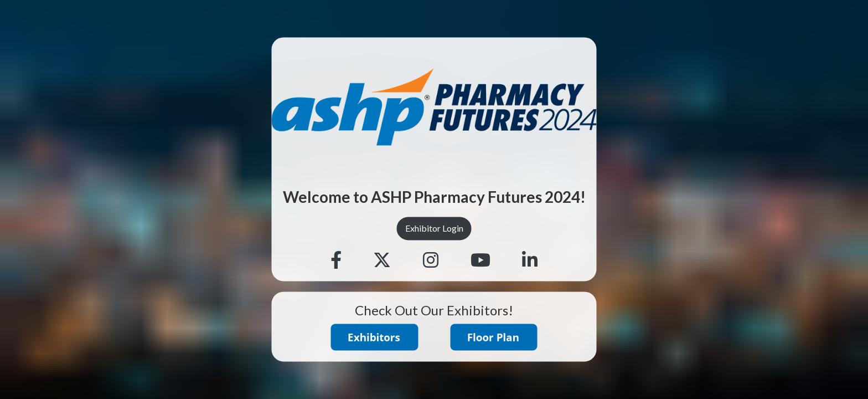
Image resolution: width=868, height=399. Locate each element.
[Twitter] (382, 260)
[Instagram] (431, 260)
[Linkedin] (530, 260)
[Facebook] (336, 260)
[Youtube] (480, 260)
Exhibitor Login (434, 229)
